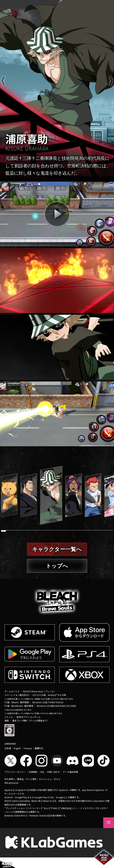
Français (28, 759)
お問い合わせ (53, 782)
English (17, 759)
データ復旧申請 (70, 782)
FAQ (42, 782)
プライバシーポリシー (15, 782)
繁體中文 (39, 759)
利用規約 (33, 782)
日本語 (8, 759)
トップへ (57, 576)
